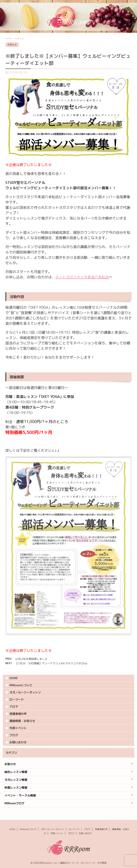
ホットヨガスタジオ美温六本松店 (82, 277)
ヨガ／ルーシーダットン (25, 692)
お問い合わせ (18, 742)
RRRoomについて (21, 685)
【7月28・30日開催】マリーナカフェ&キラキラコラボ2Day (51, 663)
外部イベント (18, 728)
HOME (14, 678)
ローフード (17, 699)
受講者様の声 (18, 714)
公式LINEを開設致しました (31, 659)
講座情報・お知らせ (22, 721)
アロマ (14, 707)
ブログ (14, 735)
